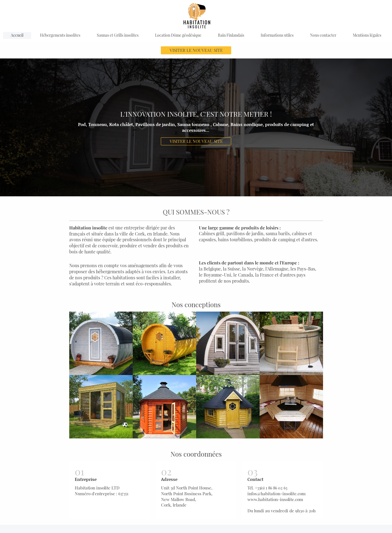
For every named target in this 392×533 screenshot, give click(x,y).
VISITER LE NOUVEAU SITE (196, 50)
